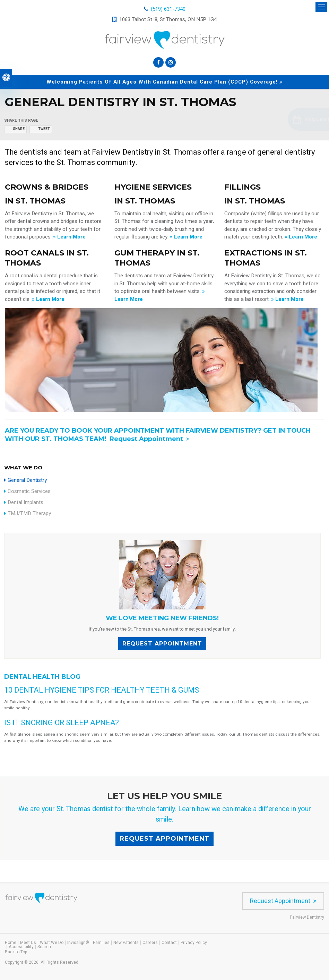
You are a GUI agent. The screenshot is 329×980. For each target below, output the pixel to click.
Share (19, 129)
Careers (150, 943)
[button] (284, 119)
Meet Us (28, 943)
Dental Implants (25, 502)
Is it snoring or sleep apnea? (62, 723)
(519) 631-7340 (168, 9)
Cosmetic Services (29, 491)
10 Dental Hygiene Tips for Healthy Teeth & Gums (102, 690)
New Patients (126, 943)
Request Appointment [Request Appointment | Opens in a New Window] (147, 439)
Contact (169, 943)
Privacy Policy (194, 943)
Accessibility (21, 947)
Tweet (44, 129)
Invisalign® (78, 943)
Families (101, 943)
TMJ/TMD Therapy (29, 513)
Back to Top (16, 952)
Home (11, 943)
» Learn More (69, 237)
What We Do (52, 943)
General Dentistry (27, 480)
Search (44, 947)
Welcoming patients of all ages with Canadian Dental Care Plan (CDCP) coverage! (162, 82)
